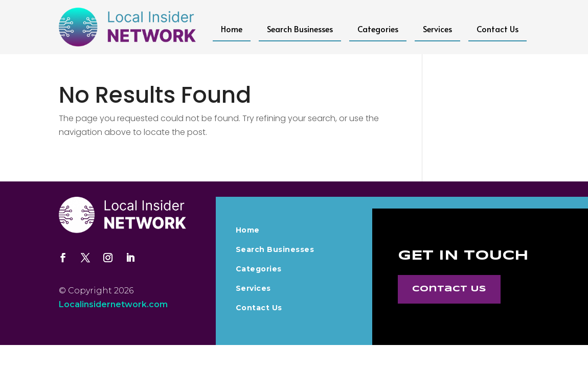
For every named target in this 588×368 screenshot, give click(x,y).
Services (437, 29)
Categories (378, 29)
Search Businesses (300, 29)
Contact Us (497, 29)
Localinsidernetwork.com (113, 304)
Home (232, 29)
